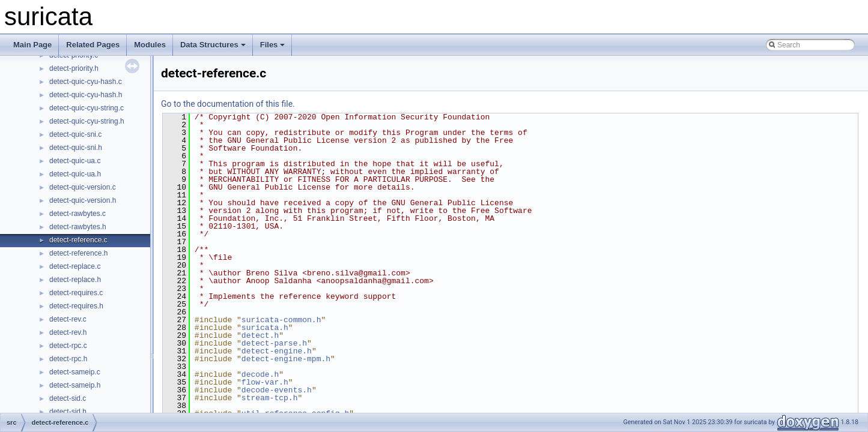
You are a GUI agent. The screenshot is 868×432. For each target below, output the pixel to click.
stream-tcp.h (270, 398)
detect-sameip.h (75, 385)
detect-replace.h (75, 280)
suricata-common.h (281, 320)
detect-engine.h (277, 351)
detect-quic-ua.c (75, 161)
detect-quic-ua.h (75, 174)
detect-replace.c (75, 266)
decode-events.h (277, 390)
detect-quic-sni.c (75, 134)
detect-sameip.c (75, 372)
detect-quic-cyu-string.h (87, 121)
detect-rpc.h (68, 359)
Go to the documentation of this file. (228, 104)
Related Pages (93, 45)
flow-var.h (265, 382)
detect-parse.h (274, 343)
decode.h (260, 374)
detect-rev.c (68, 319)
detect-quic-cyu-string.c (86, 108)
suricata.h (265, 328)
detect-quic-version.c (83, 187)
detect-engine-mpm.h (286, 359)
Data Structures (213, 45)
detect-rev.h (68, 332)
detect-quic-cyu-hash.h (86, 95)
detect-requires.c (76, 293)
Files (273, 45)
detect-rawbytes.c (77, 214)
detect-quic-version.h (83, 200)
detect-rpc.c (68, 346)
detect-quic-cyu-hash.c (86, 82)
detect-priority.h (74, 68)
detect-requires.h (76, 306)
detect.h (260, 335)
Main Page (32, 45)
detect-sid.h (68, 412)
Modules (150, 45)
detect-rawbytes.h (78, 227)
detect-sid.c (68, 398)
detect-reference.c (78, 240)
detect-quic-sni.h (76, 148)
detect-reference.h (78, 253)
